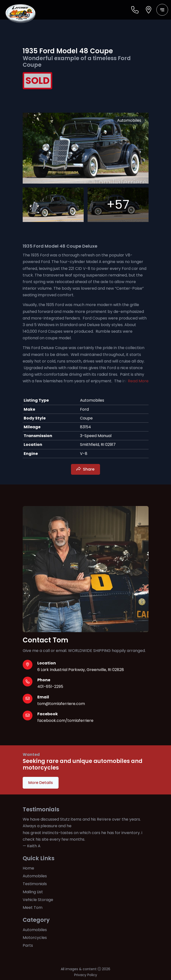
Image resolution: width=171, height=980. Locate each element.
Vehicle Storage (38, 900)
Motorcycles (35, 938)
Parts (28, 945)
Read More (138, 381)
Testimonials (35, 884)
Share (89, 469)
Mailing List (33, 892)
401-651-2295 (50, 687)
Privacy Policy (86, 975)
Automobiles (35, 876)
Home (28, 868)
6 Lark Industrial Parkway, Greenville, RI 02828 (81, 670)
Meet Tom (33, 908)
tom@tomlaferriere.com (61, 704)
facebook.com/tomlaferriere (65, 721)
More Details (41, 783)
